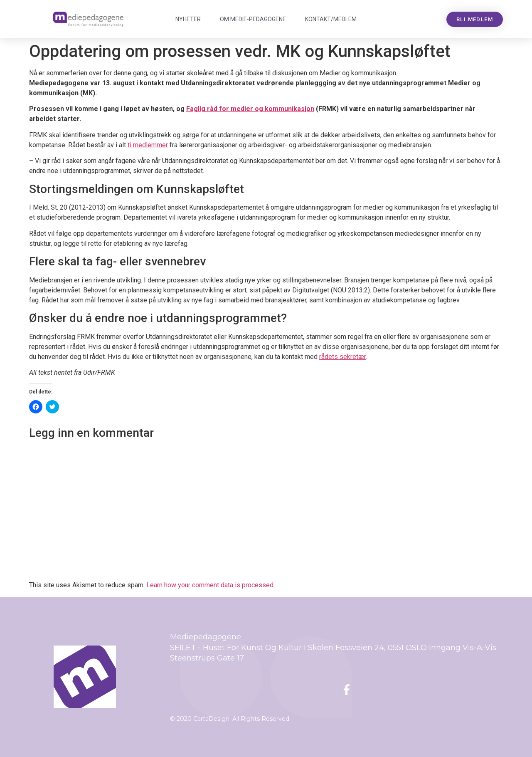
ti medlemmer (148, 145)
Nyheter (188, 19)
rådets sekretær (342, 357)
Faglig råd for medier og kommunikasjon (250, 109)
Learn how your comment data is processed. (211, 585)
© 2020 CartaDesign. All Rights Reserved (230, 719)
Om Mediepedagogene (253, 19)
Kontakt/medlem (331, 19)
